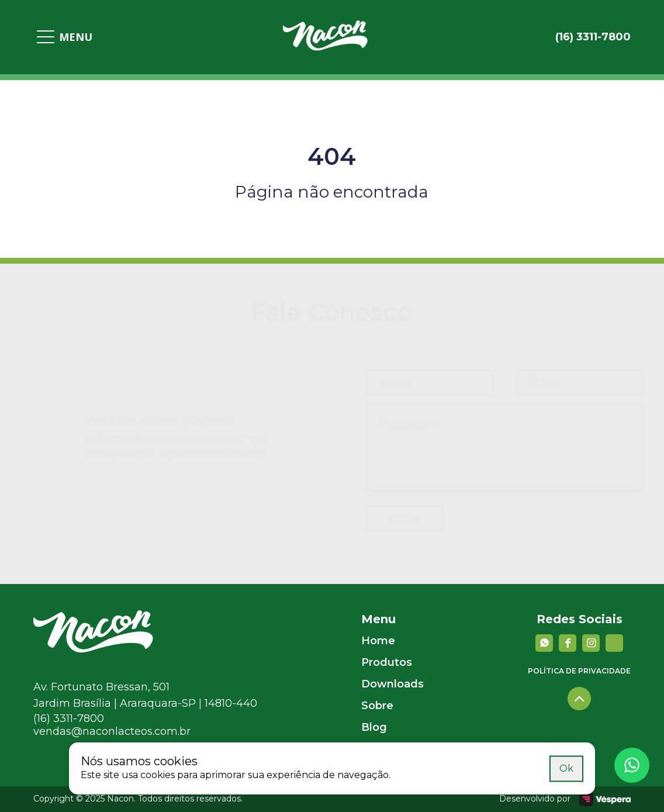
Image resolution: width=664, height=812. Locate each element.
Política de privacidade (579, 671)
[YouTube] (614, 643)
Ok (566, 768)
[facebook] (568, 643)
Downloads (392, 684)
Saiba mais (520, 768)
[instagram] (591, 643)
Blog (374, 727)
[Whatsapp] (632, 765)
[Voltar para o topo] (579, 699)
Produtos (387, 662)
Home (378, 641)
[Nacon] (93, 649)
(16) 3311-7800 (69, 718)
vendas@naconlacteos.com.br (112, 731)
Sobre (377, 706)
